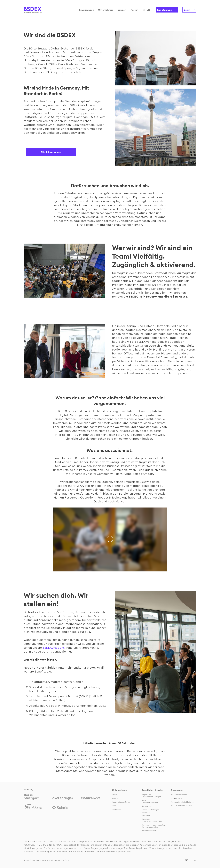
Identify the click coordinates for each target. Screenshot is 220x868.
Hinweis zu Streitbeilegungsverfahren (152, 820)
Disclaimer (146, 816)
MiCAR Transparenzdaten (182, 806)
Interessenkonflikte (149, 831)
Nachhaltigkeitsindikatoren (182, 802)
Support (122, 10)
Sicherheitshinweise (179, 795)
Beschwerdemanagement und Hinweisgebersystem (154, 826)
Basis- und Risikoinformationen (150, 801)
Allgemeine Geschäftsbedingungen (151, 796)
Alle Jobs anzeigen (51, 152)
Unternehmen (106, 10)
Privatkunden (87, 10)
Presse (115, 795)
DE (144, 10)
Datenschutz (147, 806)
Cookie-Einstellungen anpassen (150, 811)
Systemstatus (176, 798)
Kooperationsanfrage (121, 802)
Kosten (135, 10)
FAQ (114, 806)
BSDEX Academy (54, 648)
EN (148, 10)
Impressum (117, 809)
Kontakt (115, 798)
